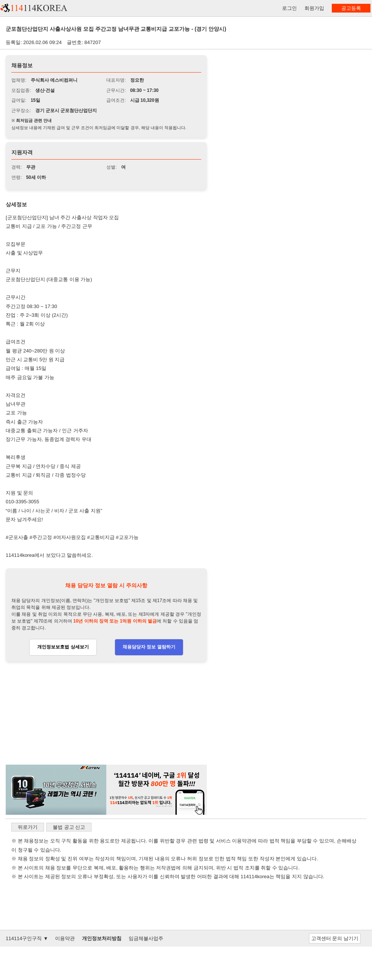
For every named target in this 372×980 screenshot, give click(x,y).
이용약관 (65, 938)
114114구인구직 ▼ (27, 938)
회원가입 (314, 8)
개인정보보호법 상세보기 (63, 647)
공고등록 (351, 8)
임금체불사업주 (146, 938)
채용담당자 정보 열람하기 (149, 647)
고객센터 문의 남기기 (335, 938)
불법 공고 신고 (69, 827)
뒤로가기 (28, 827)
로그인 (289, 8)
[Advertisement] (106, 713)
